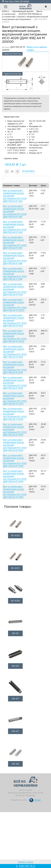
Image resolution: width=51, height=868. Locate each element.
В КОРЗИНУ (29, 171)
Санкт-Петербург (22, 1)
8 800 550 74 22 (27, 866)
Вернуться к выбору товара (37, 49)
